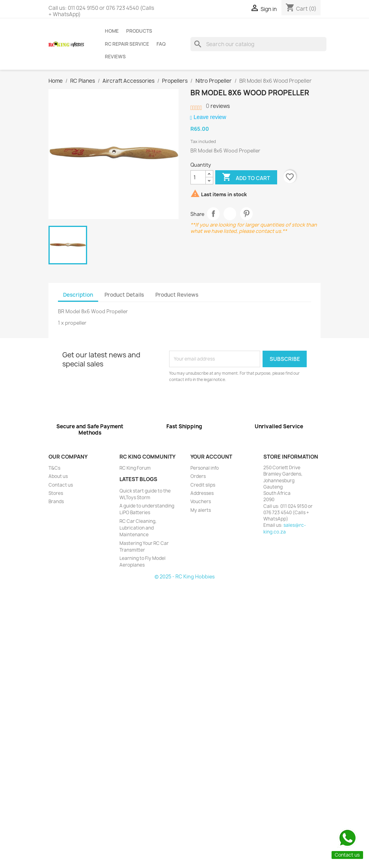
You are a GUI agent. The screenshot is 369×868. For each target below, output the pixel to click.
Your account (211, 457)
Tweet (230, 214)
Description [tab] (78, 295)
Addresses (202, 493)
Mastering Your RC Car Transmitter (144, 547)
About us (58, 476)
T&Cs (54, 468)
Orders (198, 476)
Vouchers (201, 502)
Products (139, 31)
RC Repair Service (127, 44)
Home (112, 31)
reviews (218, 106)
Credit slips (203, 485)
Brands (56, 502)
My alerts (201, 510)
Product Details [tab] (124, 295)
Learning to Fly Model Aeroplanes (143, 562)
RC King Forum (135, 468)
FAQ (161, 44)
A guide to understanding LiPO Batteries (147, 509)
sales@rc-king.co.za (285, 528)
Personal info (205, 468)
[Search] (258, 44)
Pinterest (247, 214)
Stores (56, 493)
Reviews (115, 57)
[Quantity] (198, 177)
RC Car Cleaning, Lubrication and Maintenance (138, 528)
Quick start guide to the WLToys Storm (145, 494)
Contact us (61, 485)
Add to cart (246, 178)
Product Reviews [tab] (177, 295)
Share (213, 214)
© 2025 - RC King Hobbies (185, 577)
